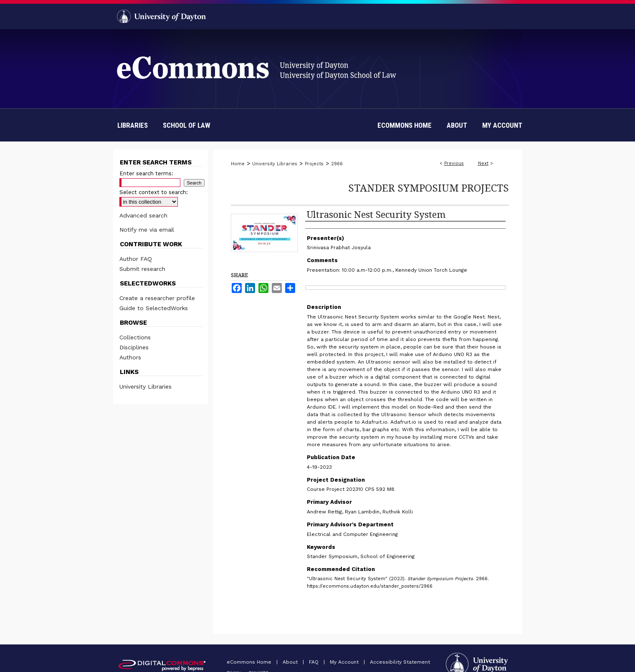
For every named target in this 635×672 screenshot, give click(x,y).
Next (483, 163)
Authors (130, 357)
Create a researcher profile (157, 298)
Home (238, 164)
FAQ (315, 662)
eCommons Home (250, 662)
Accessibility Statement (400, 662)
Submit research (142, 269)
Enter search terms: (146, 173)
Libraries (133, 125)
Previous (454, 163)
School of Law (187, 125)
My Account (345, 662)
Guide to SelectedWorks (154, 308)
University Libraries (275, 164)
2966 (337, 164)
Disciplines (134, 347)
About (291, 662)
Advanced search (143, 215)
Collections (135, 337)
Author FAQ (136, 259)
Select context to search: (154, 192)
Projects (314, 164)
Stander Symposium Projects (429, 188)
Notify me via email (147, 230)
